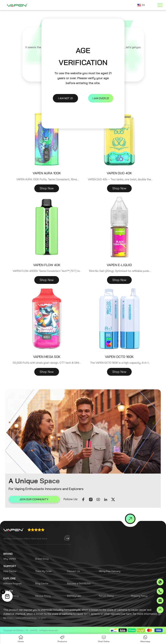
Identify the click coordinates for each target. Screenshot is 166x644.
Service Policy (43, 596)
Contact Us (74, 571)
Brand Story (42, 559)
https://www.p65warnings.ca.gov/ (26, 618)
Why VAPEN (10, 559)
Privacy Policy (11, 596)
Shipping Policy (139, 596)
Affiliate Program (13, 583)
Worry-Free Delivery (110, 571)
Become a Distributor (79, 583)
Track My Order (43, 571)
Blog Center (42, 583)
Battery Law (74, 596)
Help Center (10, 571)
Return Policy (106, 596)
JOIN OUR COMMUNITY (34, 499)
